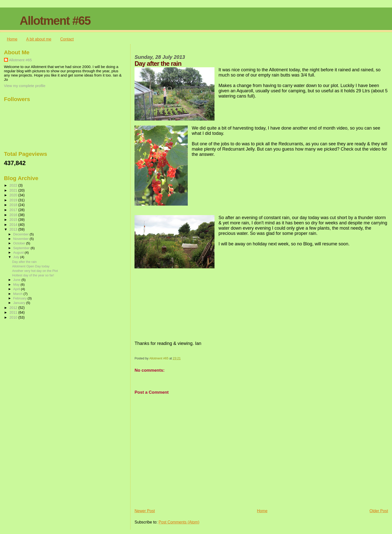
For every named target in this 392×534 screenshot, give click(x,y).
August (19, 252)
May (17, 285)
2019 (14, 200)
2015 (14, 220)
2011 (14, 312)
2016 (14, 215)
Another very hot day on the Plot (35, 271)
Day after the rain (24, 262)
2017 (14, 210)
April (17, 289)
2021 (14, 190)
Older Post (379, 511)
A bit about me (39, 39)
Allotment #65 (55, 21)
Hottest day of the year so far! (33, 275)
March (18, 294)
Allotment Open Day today (31, 266)
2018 (14, 205)
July (17, 257)
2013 (14, 229)
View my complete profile (25, 86)
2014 (14, 225)
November (21, 239)
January (20, 303)
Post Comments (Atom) (179, 522)
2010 (14, 317)
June (17, 280)
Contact (67, 39)
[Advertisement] (29, 353)
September (22, 248)
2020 (14, 195)
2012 (14, 308)
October (20, 243)
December (21, 234)
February (20, 298)
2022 (14, 185)
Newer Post (145, 511)
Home (12, 39)
